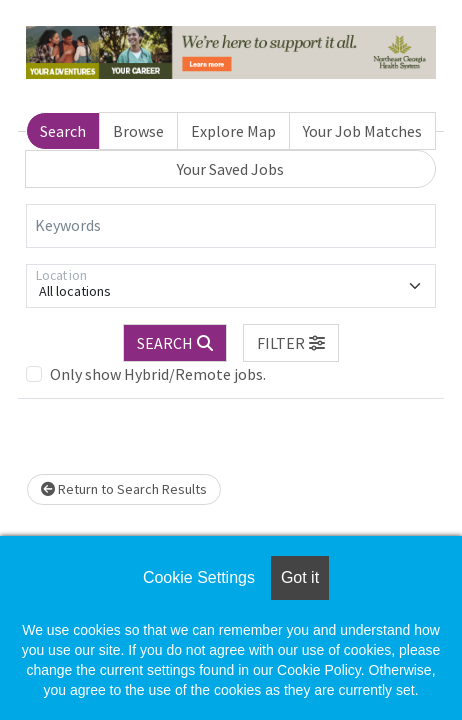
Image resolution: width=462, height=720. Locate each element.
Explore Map (233, 131)
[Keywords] (231, 226)
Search (63, 131)
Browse (138, 131)
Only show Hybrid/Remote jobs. (158, 374)
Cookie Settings (199, 577)
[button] (291, 343)
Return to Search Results (124, 489)
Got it (300, 577)
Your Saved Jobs (230, 169)
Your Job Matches (362, 131)
